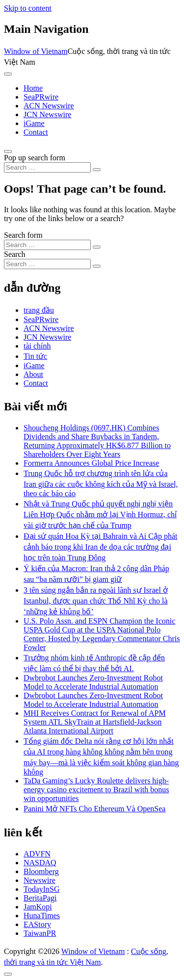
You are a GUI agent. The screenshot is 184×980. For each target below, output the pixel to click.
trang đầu (39, 310)
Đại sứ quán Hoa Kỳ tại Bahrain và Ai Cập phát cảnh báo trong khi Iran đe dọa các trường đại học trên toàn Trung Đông (101, 547)
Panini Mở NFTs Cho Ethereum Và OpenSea (94, 809)
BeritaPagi (40, 898)
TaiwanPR (40, 933)
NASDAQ (40, 863)
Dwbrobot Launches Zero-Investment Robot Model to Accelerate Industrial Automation (93, 682)
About (33, 374)
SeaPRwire (41, 97)
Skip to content (28, 8)
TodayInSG (42, 889)
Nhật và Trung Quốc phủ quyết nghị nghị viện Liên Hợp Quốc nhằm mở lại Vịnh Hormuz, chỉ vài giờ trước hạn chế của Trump (100, 515)
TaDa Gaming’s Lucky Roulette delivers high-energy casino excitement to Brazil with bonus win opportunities (96, 790)
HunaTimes (42, 916)
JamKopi (38, 907)
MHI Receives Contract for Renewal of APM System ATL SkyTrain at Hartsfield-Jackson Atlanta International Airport (95, 722)
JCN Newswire (47, 114)
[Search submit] (97, 170)
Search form (23, 235)
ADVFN (37, 854)
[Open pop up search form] (8, 151)
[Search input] (47, 167)
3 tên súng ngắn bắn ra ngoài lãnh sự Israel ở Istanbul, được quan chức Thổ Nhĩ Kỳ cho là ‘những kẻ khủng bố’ (96, 601)
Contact (36, 132)
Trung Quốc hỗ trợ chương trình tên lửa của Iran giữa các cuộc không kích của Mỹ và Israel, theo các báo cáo (101, 483)
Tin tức (35, 356)
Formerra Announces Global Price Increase (91, 463)
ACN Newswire (49, 106)
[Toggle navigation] (8, 74)
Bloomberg (41, 871)
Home (33, 88)
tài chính (37, 346)
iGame (34, 123)
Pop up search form (35, 158)
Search (15, 254)
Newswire (39, 880)
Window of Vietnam (36, 51)
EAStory (37, 924)
